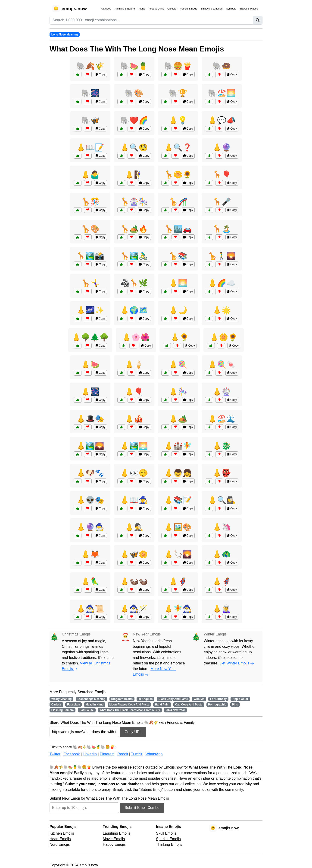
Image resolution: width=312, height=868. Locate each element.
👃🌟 (222, 310)
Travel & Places (249, 9)
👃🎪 (134, 419)
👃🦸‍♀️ (178, 581)
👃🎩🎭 (90, 419)
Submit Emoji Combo (142, 808)
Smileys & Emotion (212, 9)
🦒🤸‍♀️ (90, 283)
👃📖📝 (90, 147)
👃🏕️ (178, 419)
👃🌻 (180, 337)
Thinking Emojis (169, 844)
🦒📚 (178, 256)
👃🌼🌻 (224, 337)
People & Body (188, 9)
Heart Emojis (60, 839)
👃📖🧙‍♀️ (134, 500)
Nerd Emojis (60, 844)
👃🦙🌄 (178, 554)
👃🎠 (178, 392)
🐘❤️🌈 (134, 120)
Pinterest (107, 754)
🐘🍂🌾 (90, 66)
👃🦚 (222, 554)
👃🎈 (134, 392)
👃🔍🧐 (134, 147)
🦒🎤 (222, 202)
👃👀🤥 (134, 473)
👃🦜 (90, 581)
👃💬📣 (222, 120)
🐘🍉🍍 (134, 66)
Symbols (231, 9)
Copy (100, 74)
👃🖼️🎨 (178, 527)
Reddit (123, 754)
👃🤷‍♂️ (90, 175)
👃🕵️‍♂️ (134, 527)
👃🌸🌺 (136, 337)
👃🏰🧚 (178, 446)
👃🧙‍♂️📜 (90, 609)
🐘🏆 (178, 93)
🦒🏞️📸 (90, 256)
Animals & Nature (125, 9)
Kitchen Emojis (62, 833)
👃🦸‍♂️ (222, 581)
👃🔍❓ (178, 147)
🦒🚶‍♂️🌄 (222, 256)
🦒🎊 (90, 202)
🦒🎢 (178, 202)
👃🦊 (90, 554)
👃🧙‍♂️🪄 (134, 609)
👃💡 (178, 120)
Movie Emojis (114, 839)
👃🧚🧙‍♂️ (178, 609)
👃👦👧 (178, 473)
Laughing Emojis (116, 833)
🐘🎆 (90, 93)
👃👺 (222, 473)
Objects (172, 9)
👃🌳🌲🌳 (90, 337)
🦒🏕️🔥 (134, 229)
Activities (106, 9)
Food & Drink (156, 9)
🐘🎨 (134, 93)
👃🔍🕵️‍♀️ (222, 500)
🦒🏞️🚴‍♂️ (134, 256)
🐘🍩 (222, 66)
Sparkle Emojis (168, 839)
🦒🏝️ (222, 229)
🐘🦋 (90, 120)
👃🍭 (178, 364)
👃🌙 (178, 310)
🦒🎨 (90, 229)
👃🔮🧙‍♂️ (90, 527)
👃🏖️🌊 (222, 419)
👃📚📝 (178, 500)
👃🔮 (222, 147)
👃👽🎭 (90, 500)
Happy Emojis (114, 844)
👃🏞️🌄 (90, 446)
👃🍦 (134, 364)
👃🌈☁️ (222, 283)
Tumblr (137, 754)
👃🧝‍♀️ (222, 609)
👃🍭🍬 (222, 364)
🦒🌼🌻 (178, 175)
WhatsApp (154, 754)
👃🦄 (222, 527)
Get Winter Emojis (237, 663)
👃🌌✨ (90, 310)
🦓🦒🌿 (134, 283)
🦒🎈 (222, 175)
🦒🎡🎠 (134, 202)
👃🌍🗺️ (134, 310)
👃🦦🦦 (134, 581)
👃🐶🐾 (90, 473)
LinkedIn (90, 754)
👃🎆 (90, 392)
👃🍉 (90, 364)
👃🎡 (222, 392)
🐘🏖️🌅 (222, 93)
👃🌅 (178, 283)
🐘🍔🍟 (178, 66)
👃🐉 (222, 446)
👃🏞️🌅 (134, 446)
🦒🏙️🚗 (178, 229)
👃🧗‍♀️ (134, 175)
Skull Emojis (166, 833)
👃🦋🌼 (134, 554)
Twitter (55, 754)
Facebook (72, 754)
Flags (142, 9)
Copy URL (133, 732)
